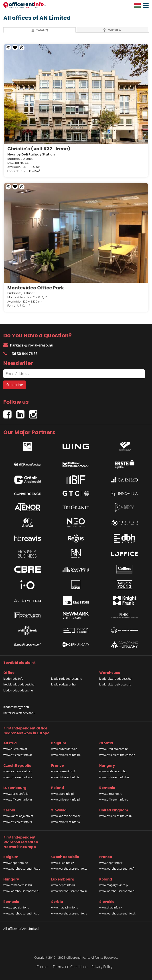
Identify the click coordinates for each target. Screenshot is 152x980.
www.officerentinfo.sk (66, 822)
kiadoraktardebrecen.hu (115, 684)
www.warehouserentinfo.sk (117, 913)
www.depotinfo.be (16, 863)
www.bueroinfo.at (15, 749)
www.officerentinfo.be (66, 755)
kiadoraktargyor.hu (16, 707)
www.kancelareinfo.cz (18, 771)
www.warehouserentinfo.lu (69, 891)
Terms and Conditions (70, 967)
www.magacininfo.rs (65, 907)
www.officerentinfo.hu (114, 777)
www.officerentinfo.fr (65, 777)
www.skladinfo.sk (111, 907)
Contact (43, 967)
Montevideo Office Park (36, 288)
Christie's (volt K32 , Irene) (39, 149)
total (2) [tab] (39, 30)
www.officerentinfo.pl (65, 799)
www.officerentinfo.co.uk (116, 816)
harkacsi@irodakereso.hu (28, 345)
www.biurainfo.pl (62, 794)
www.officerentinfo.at (18, 755)
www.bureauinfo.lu (16, 794)
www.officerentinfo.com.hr (117, 755)
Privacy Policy (102, 967)
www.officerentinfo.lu (18, 799)
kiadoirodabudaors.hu (18, 690)
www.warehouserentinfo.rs (69, 913)
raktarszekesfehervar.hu (19, 713)
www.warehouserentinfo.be (22, 868)
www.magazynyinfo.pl (114, 885)
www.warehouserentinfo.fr (117, 868)
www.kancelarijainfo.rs (18, 816)
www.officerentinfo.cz (18, 777)
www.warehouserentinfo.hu (22, 891)
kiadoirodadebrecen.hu (67, 679)
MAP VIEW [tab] (112, 30)
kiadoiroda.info (13, 679)
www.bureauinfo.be (64, 749)
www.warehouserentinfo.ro (21, 913)
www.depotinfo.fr (111, 863)
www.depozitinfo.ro (16, 907)
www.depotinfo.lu (63, 885)
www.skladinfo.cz (63, 863)
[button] (145, 6)
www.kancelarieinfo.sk (66, 816)
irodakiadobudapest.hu (19, 684)
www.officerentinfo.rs (18, 822)
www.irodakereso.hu (113, 771)
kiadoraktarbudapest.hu (115, 679)
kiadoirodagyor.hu (63, 684)
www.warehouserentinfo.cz (69, 868)
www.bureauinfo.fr (64, 771)
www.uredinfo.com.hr (114, 749)
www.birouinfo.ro (111, 794)
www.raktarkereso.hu (18, 885)
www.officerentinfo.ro (114, 799)
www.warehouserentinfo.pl (117, 891)
